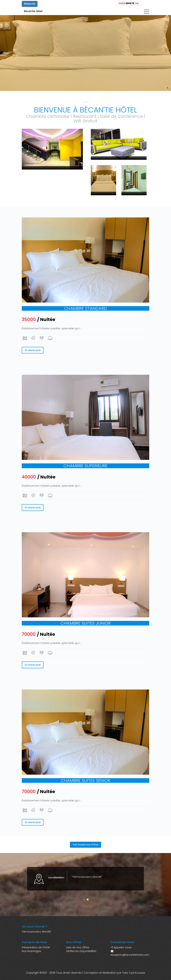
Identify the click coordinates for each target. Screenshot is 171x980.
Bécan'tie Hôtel (33, 11)
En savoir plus (33, 350)
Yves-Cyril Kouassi (134, 973)
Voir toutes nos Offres (85, 845)
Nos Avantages (31, 951)
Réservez (30, 4)
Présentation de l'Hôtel (36, 947)
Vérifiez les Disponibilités (81, 951)
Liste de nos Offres (78, 947)
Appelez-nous (123, 947)
